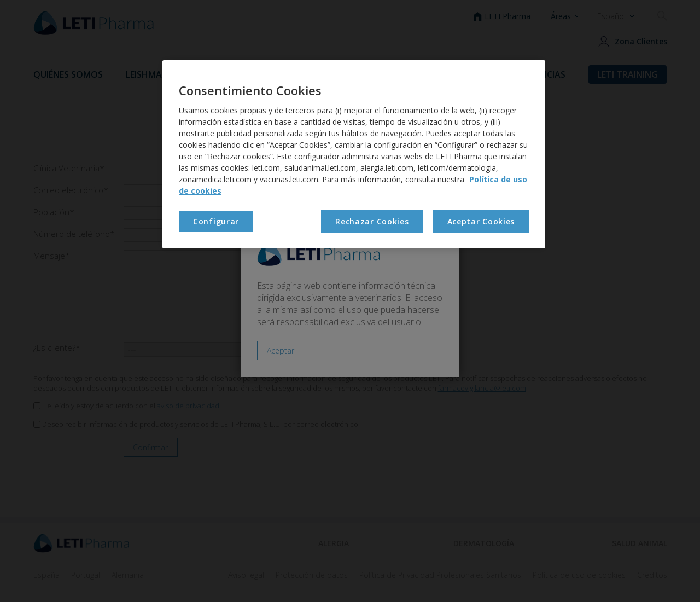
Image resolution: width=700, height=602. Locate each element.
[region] (354, 154)
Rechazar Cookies (372, 221)
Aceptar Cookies (481, 221)
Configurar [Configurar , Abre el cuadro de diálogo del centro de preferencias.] (216, 221)
